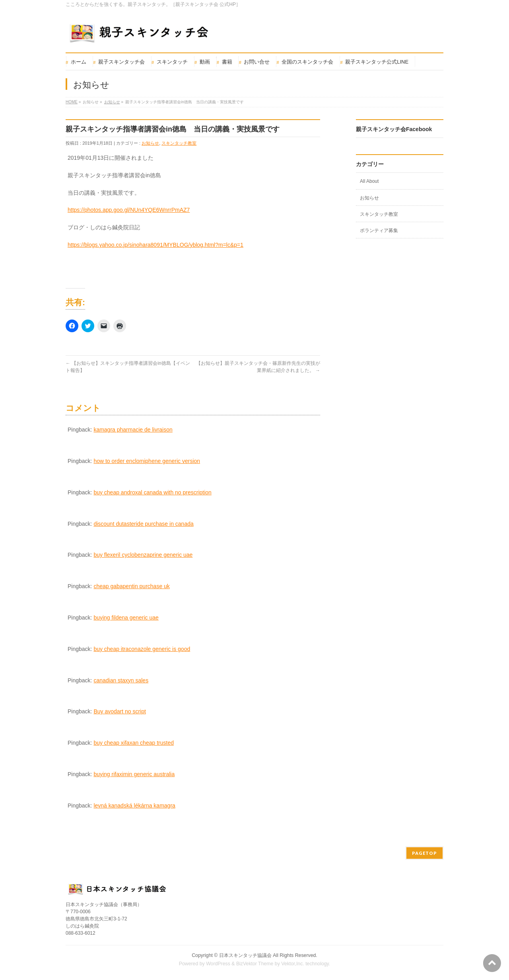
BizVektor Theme (255, 964)
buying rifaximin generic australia (134, 774)
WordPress (218, 964)
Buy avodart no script (120, 711)
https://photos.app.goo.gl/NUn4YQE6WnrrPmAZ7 (129, 210)
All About (369, 181)
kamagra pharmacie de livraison (133, 430)
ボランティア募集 (379, 230)
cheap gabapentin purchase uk (131, 586)
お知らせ (112, 102)
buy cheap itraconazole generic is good (142, 649)
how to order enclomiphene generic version (147, 461)
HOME (72, 102)
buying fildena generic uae (126, 618)
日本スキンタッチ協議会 (245, 955)
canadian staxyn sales (121, 680)
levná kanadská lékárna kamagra (134, 806)
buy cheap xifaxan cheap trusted (134, 743)
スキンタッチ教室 (179, 143)
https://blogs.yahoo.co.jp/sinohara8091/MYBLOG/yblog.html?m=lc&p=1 (155, 245)
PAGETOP (424, 853)
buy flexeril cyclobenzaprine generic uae (143, 555)
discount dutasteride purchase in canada (143, 524)
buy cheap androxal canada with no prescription (153, 492)
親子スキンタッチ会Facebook (394, 129)
